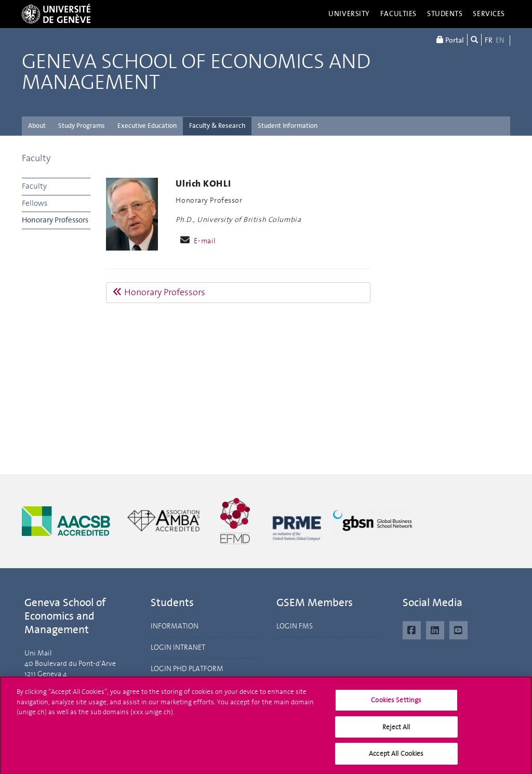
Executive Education (147, 126)
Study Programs (82, 126)
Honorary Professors (55, 220)
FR (489, 40)
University (349, 14)
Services (489, 14)
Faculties (398, 14)
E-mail (205, 241)
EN (500, 40)
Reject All (396, 731)
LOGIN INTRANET (178, 647)
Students (445, 14)
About (37, 126)
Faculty (36, 158)
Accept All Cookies (396, 758)
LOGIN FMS (295, 626)
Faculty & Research (217, 126)
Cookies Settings (396, 705)
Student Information (288, 126)
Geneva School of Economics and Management (196, 72)
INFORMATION (175, 626)
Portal (450, 40)
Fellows (35, 203)
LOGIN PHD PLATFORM (187, 669)
